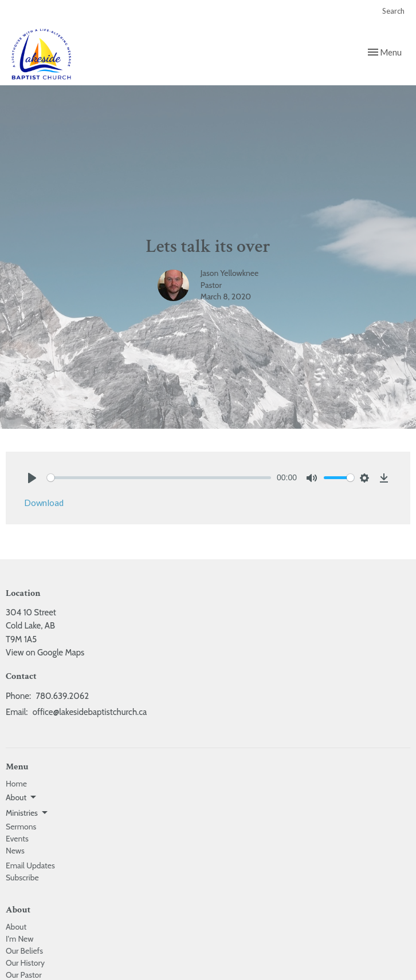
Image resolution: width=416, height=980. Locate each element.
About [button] (22, 797)
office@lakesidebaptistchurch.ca (90, 712)
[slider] (159, 478)
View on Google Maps (45, 653)
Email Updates (30, 866)
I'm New (19, 939)
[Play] (32, 478)
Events (17, 839)
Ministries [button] (28, 813)
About (16, 927)
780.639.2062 (62, 696)
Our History (25, 963)
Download (44, 503)
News (15, 851)
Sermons (21, 827)
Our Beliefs (24, 951)
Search (393, 11)
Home (16, 784)
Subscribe (22, 878)
